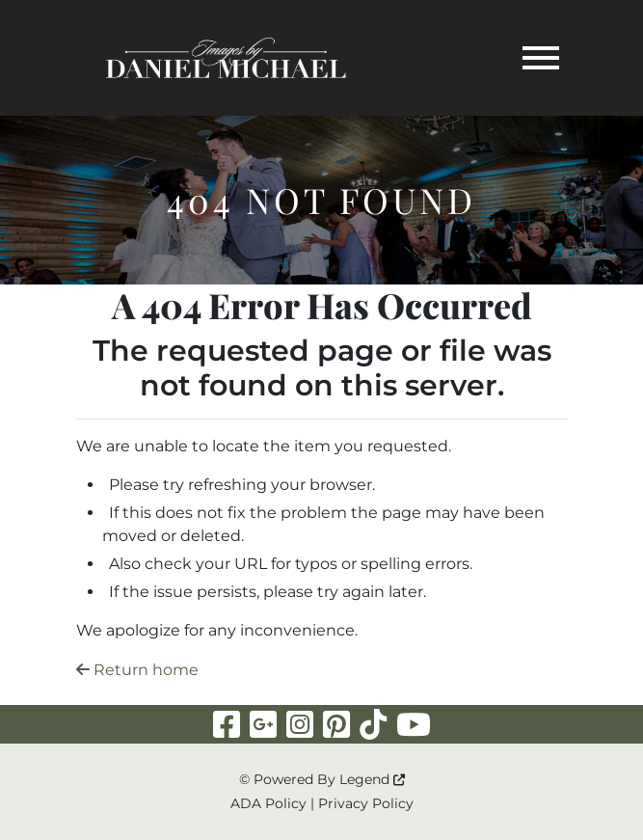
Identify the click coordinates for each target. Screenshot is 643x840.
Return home (137, 670)
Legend (372, 779)
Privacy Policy (366, 803)
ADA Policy (268, 803)
